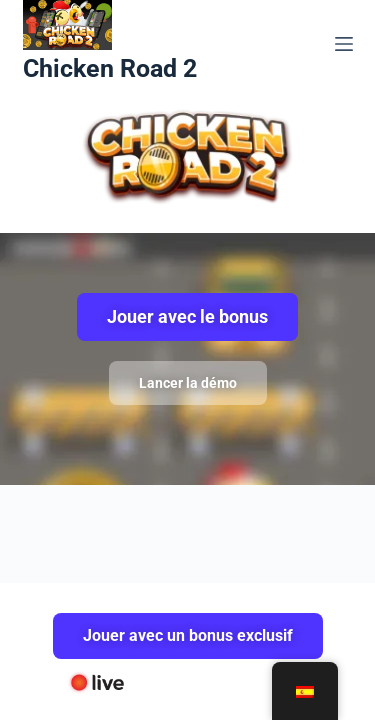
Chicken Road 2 (110, 68)
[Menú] (344, 44)
